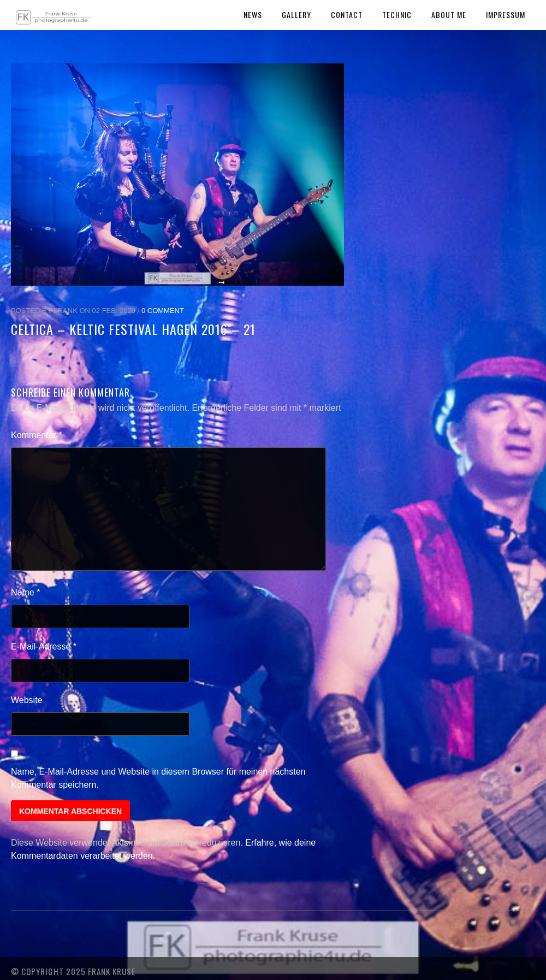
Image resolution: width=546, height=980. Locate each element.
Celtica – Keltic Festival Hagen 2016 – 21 (133, 329)
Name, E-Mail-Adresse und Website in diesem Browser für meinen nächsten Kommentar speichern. (158, 778)
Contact (347, 14)
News (253, 14)
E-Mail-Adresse (44, 647)
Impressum (506, 14)
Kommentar (36, 435)
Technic (397, 14)
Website (27, 700)
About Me (449, 14)
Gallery (296, 14)
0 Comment (163, 311)
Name (25, 592)
